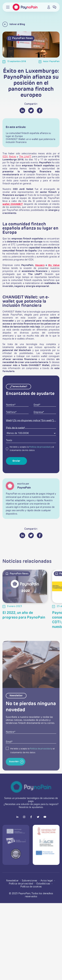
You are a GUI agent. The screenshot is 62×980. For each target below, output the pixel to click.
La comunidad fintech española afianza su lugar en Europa (28, 135)
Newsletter (13, 881)
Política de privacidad (40, 447)
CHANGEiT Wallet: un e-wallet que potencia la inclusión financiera (31, 141)
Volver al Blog (14, 24)
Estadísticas (44, 884)
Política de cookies (31, 887)
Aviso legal (47, 881)
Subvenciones (30, 881)
